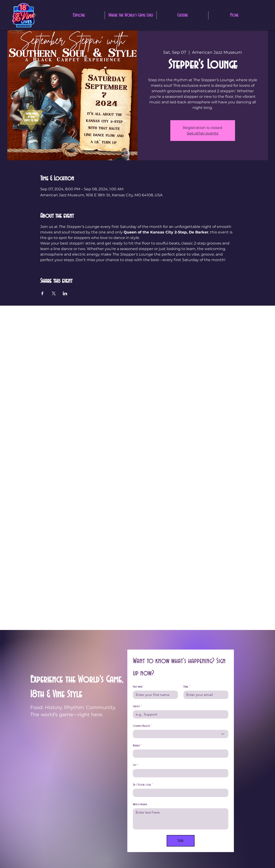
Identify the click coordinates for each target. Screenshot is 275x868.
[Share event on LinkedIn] (65, 293)
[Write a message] (181, 819)
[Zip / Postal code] (179, 793)
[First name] (154, 695)
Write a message (140, 804)
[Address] (179, 754)
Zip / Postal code (143, 785)
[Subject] (179, 714)
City (136, 765)
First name (139, 687)
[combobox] (181, 734)
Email (187, 687)
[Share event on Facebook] (42, 293)
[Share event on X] (54, 293)
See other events (203, 133)
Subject (137, 706)
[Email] (205, 695)
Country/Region (142, 726)
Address (137, 746)
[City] (179, 773)
